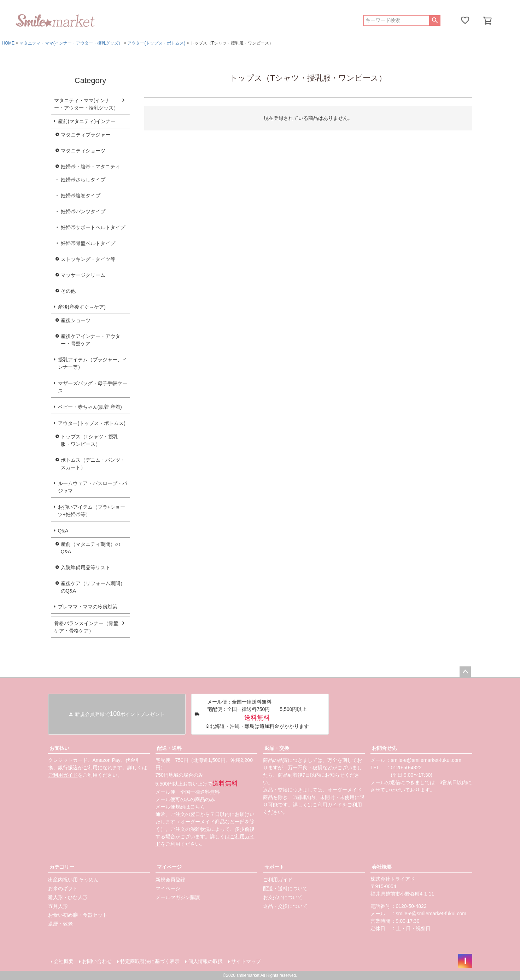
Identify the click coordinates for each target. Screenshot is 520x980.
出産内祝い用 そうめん (74, 880)
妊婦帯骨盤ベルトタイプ (88, 243)
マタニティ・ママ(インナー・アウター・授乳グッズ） (71, 43)
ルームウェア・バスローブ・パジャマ (93, 487)
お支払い (59, 748)
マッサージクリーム (83, 275)
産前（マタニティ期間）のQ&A (90, 548)
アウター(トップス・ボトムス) (156, 43)
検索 (435, 21)
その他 (68, 291)
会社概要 (382, 867)
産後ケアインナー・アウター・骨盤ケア (90, 340)
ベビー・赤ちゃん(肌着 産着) (90, 407)
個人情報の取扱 (205, 961)
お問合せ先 (384, 748)
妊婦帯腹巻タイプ (81, 196)
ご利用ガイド (63, 775)
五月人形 (58, 906)
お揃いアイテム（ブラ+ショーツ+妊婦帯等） (92, 511)
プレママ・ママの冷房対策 (88, 607)
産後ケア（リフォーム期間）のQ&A (93, 587)
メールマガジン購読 (178, 897)
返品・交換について (285, 906)
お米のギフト (63, 888)
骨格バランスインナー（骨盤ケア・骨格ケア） (86, 627)
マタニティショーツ (83, 151)
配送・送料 (169, 748)
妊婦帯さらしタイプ (83, 180)
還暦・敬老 (60, 924)
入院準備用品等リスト (86, 567)
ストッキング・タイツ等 (88, 259)
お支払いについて (283, 897)
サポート (274, 867)
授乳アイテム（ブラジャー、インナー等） (93, 363)
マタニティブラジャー (86, 135)
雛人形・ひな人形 (68, 897)
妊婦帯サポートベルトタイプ (93, 227)
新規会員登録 (170, 880)
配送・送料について (285, 888)
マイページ (169, 867)
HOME (8, 43)
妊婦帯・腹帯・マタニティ (90, 167)
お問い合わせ (97, 961)
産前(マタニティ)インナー (87, 121)
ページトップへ (465, 672)
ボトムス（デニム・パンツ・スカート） (93, 464)
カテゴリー (62, 867)
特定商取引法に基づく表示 (150, 961)
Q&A (63, 531)
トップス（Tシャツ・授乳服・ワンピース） (90, 440)
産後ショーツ (76, 320)
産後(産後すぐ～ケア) (82, 307)
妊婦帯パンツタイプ (83, 211)
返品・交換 (277, 748)
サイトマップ (246, 961)
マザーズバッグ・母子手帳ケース (93, 387)
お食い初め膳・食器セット (78, 915)
